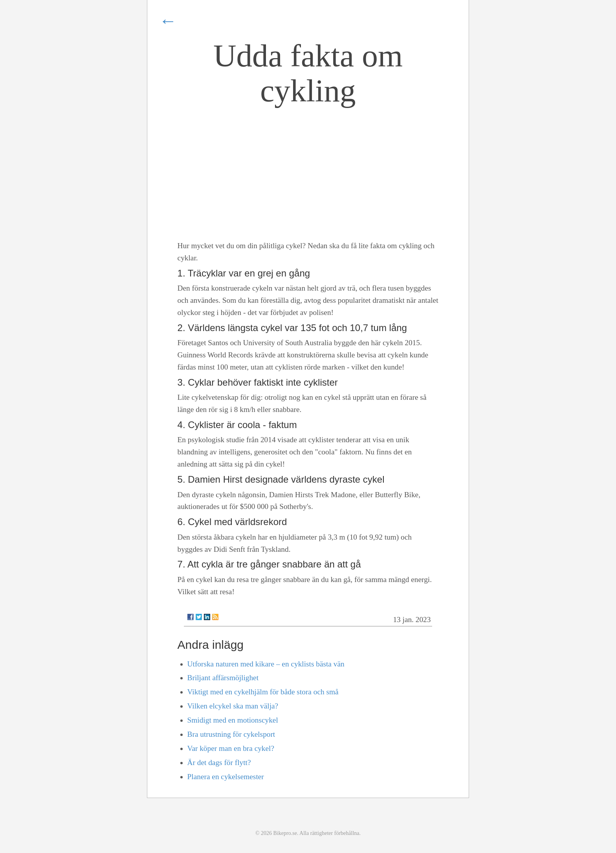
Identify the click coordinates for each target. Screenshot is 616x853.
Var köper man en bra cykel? (231, 748)
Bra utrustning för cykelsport (231, 734)
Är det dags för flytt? (219, 762)
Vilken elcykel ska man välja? (233, 706)
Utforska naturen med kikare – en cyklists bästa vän (266, 664)
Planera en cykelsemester (226, 777)
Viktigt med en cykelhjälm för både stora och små (263, 692)
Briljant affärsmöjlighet (223, 678)
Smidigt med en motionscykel (233, 720)
